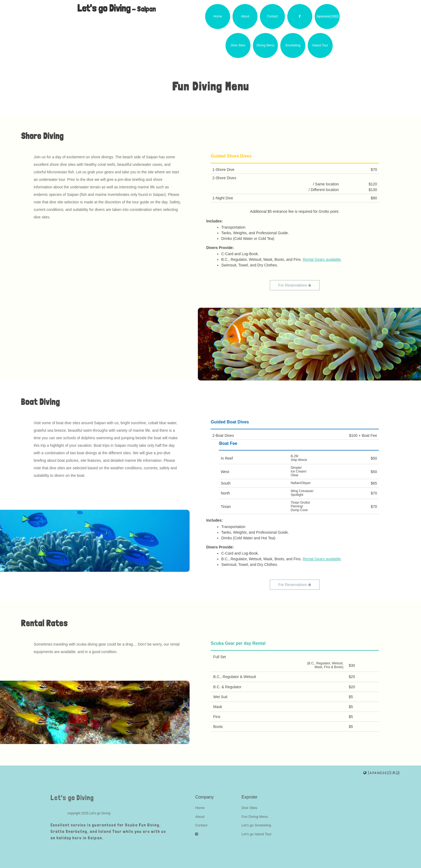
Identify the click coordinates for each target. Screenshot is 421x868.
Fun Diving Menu (255, 817)
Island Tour (320, 45)
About (245, 16)
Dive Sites (238, 45)
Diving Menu (265, 45)
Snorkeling (293, 45)
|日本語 (382, 773)
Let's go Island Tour (257, 834)
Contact (272, 16)
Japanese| (327, 16)
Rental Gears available (322, 259)
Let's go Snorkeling (256, 825)
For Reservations (295, 285)
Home (218, 16)
